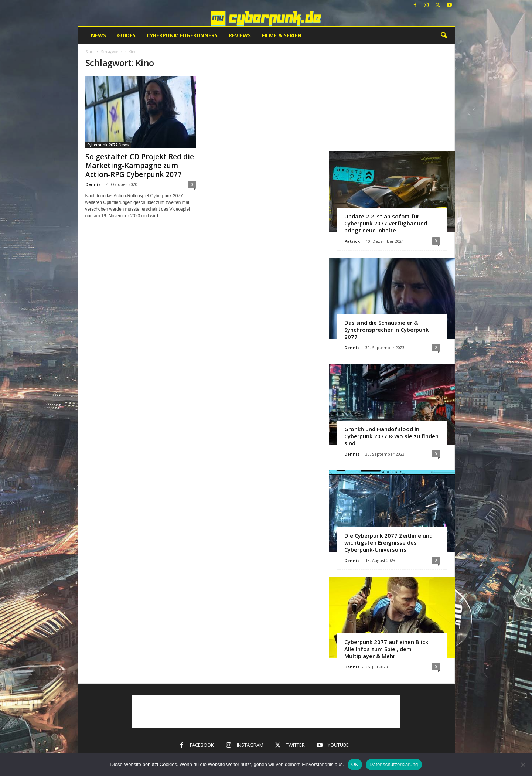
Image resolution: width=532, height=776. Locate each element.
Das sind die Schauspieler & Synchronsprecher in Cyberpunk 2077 (386, 330)
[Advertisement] (392, 97)
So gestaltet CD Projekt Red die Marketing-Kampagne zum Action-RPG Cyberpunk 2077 (140, 166)
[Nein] (523, 765)
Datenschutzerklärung (394, 764)
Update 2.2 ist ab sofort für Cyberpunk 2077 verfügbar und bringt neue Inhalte (386, 223)
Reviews (240, 35)
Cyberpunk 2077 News (108, 145)
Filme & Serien (282, 35)
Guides (126, 35)
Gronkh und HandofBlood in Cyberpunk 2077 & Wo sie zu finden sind (391, 436)
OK (355, 764)
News (98, 35)
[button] (444, 35)
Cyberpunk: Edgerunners (182, 35)
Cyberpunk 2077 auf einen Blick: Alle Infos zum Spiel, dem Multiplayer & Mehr (387, 649)
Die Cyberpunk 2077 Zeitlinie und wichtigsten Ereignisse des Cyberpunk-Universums (388, 542)
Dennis (93, 184)
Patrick (352, 241)
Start (90, 52)
